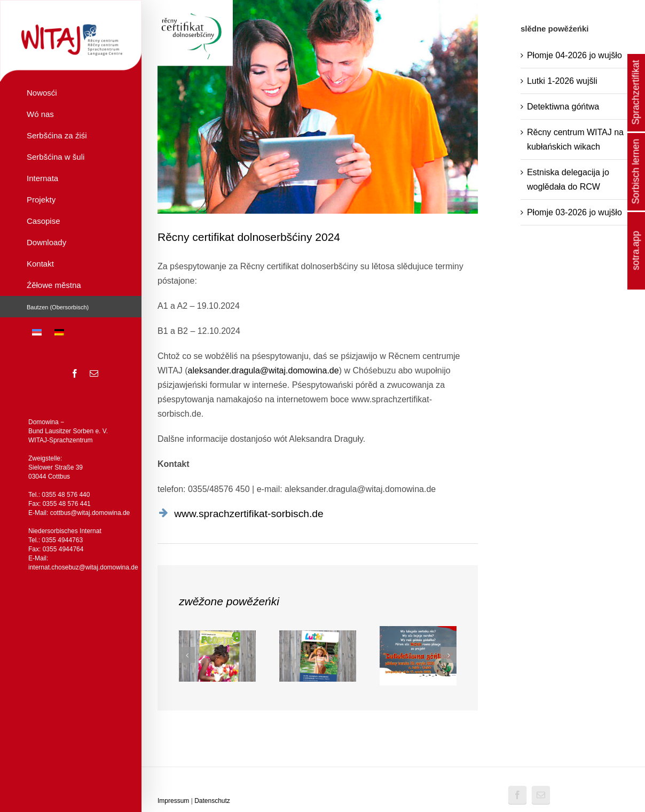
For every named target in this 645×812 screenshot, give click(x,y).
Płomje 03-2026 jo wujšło (575, 212)
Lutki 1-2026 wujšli (562, 81)
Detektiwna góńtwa (563, 107)
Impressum (173, 801)
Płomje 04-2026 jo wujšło (575, 55)
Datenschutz (212, 801)
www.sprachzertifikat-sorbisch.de (249, 514)
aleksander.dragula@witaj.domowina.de (263, 370)
